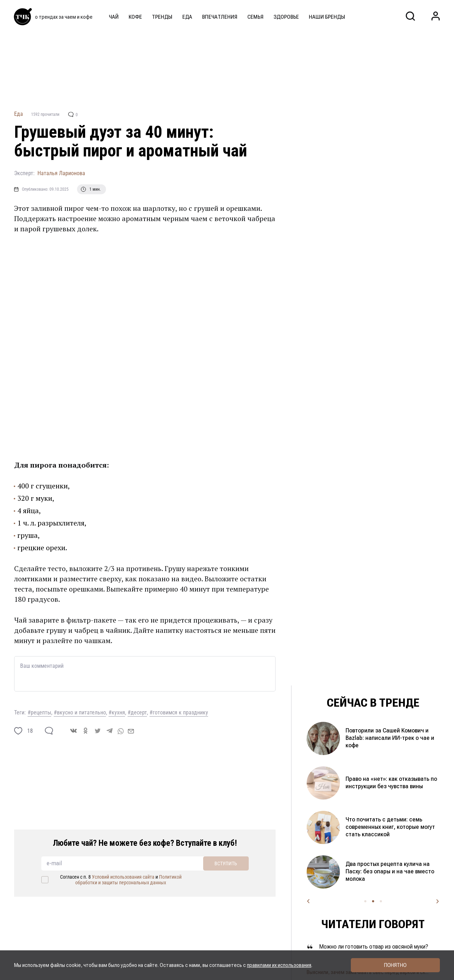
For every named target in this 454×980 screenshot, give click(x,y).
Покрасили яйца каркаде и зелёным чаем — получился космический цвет (383, 782)
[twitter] (98, 731)
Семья (255, 17)
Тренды (162, 17)
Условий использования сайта (123, 877)
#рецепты (39, 712)
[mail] (131, 731)
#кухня (117, 712)
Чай (114, 17)
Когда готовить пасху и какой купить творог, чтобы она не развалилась (384, 871)
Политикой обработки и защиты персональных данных (128, 880)
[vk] (73, 731)
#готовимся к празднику (179, 712)
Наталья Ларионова (61, 173)
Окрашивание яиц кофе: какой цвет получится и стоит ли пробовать (392, 738)
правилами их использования (279, 965)
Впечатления (220, 17)
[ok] (86, 731)
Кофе (135, 17)
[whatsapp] (121, 731)
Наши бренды (327, 17)
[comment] (49, 731)
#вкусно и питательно (80, 712)
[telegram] (110, 731)
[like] (18, 731)
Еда (187, 17)
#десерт (137, 712)
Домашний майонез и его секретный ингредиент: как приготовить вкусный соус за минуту (384, 827)
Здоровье (286, 17)
